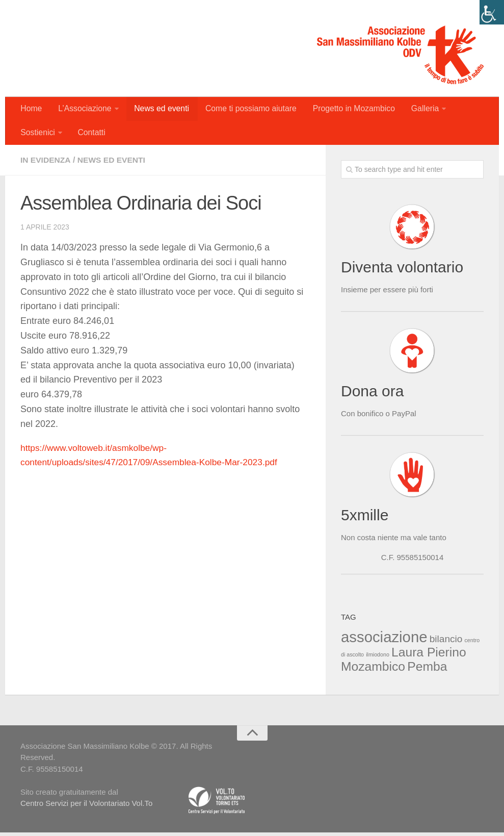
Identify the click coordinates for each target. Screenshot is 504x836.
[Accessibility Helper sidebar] (492, 12)
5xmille (365, 518)
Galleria (420, 109)
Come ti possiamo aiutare (247, 109)
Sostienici (37, 135)
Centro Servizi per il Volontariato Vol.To (86, 806)
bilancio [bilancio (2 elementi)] (446, 642)
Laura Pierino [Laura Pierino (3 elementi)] (429, 655)
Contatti (90, 135)
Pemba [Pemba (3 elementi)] (427, 669)
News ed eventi (159, 109)
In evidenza (46, 163)
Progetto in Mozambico (350, 109)
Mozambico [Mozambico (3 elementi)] (373, 669)
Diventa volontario (402, 270)
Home (31, 109)
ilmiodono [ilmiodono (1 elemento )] (378, 657)
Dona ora (372, 394)
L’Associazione (83, 109)
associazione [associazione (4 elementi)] (384, 640)
